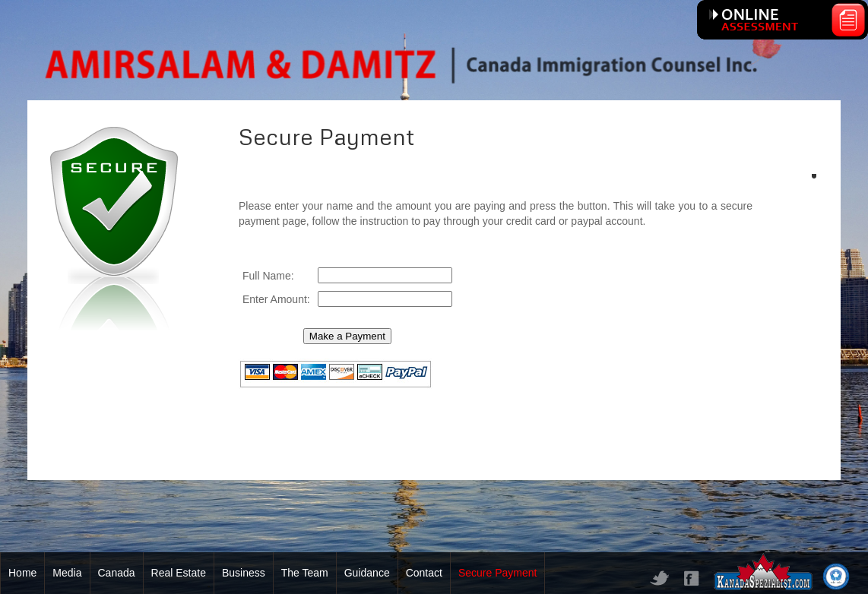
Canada (117, 573)
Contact (424, 573)
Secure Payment (498, 573)
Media (67, 573)
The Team (305, 573)
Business (244, 573)
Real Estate (179, 573)
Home (22, 573)
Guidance (367, 573)
